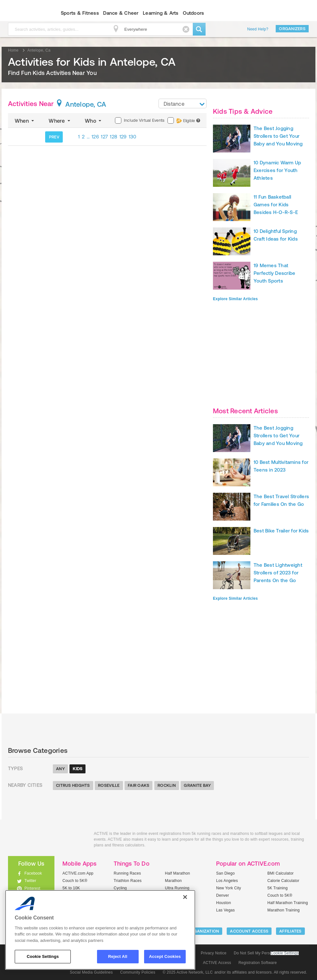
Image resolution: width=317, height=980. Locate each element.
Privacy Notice (214, 953)
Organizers (292, 29)
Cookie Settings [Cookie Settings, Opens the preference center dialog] (43, 956)
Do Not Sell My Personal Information (266, 953)
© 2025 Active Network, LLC (188, 972)
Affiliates (290, 931)
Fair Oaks (138, 785)
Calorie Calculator (283, 881)
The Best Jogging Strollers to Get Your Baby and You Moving (278, 136)
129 (123, 137)
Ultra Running (177, 888)
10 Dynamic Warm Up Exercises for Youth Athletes (277, 170)
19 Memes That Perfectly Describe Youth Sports (274, 273)
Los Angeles (227, 881)
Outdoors (193, 13)
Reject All (118, 956)
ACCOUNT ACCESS (249, 931)
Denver (223, 895)
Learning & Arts (161, 13)
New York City (229, 888)
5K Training (277, 888)
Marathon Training (284, 910)
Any (60, 769)
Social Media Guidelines (91, 972)
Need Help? (258, 29)
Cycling (120, 888)
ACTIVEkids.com (46, 841)
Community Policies (138, 972)
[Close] (185, 897)
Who (94, 121)
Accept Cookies (165, 956)
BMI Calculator (280, 873)
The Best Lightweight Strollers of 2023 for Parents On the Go (278, 573)
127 (104, 137)
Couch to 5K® (75, 881)
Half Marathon (178, 873)
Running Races (127, 873)
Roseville (109, 785)
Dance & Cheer (121, 13)
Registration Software (258, 963)
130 (133, 137)
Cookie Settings (285, 953)
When (25, 121)
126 (95, 137)
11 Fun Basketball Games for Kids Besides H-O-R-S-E (276, 205)
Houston (224, 903)
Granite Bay (197, 785)
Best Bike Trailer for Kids (281, 531)
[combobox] (183, 103)
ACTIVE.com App (78, 873)
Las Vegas (225, 910)
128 (114, 137)
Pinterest (32, 888)
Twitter (30, 881)
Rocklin (167, 785)
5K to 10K (71, 888)
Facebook (33, 873)
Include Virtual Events (140, 120)
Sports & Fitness (80, 13)
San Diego (225, 873)
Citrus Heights (73, 785)
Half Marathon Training (288, 903)
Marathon (173, 881)
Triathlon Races (128, 881)
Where (60, 121)
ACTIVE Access (217, 963)
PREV (54, 137)
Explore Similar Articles (235, 299)
